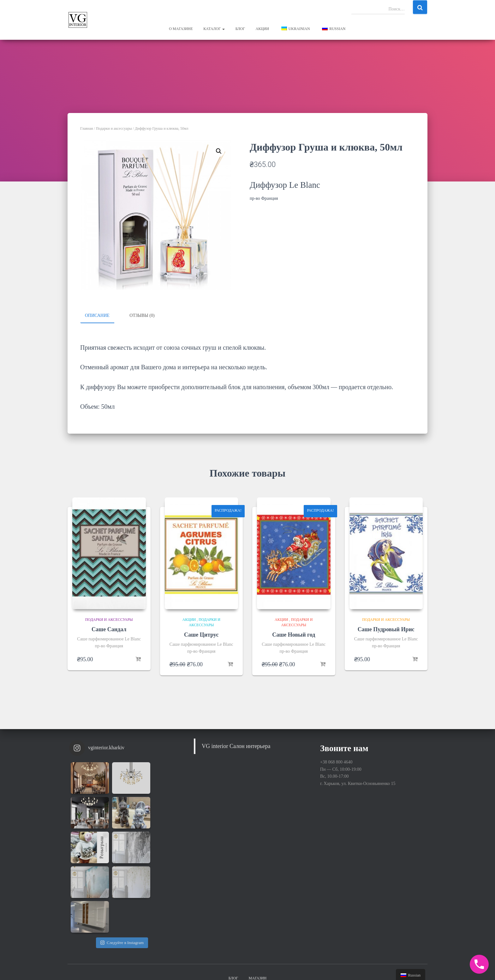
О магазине (181, 29)
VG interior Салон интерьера (236, 746)
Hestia (377, 966)
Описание (97, 315)
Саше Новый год (294, 634)
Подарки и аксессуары (114, 128)
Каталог (214, 29)
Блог (240, 29)
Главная (86, 128)
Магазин (258, 920)
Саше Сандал (109, 629)
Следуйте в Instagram (122, 873)
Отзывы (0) (142, 315)
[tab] (102, 316)
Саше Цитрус (201, 634)
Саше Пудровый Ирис (386, 629)
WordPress (418, 966)
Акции (262, 29)
